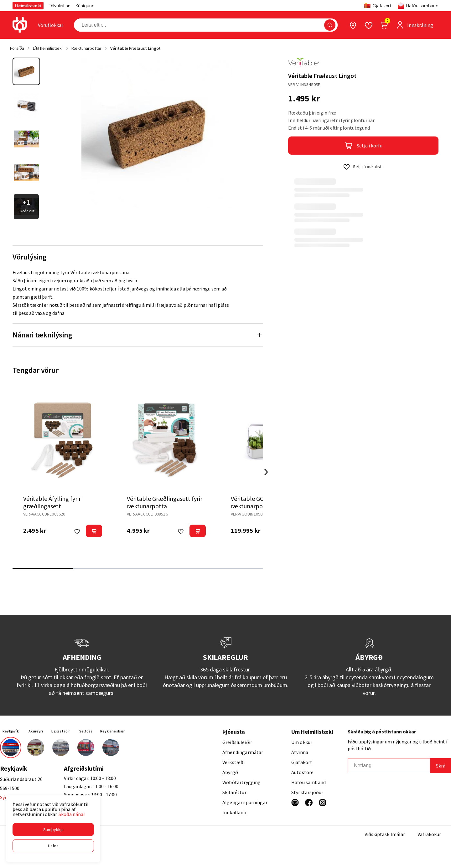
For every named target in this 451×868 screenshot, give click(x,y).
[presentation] (51, 25)
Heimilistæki (28, 6)
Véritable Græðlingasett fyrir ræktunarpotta (165, 502)
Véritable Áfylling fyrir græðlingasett (52, 502)
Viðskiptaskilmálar (385, 834)
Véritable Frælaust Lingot (135, 48)
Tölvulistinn (60, 6)
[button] (53, 829)
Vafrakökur (429, 834)
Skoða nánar (72, 814)
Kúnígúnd (85, 6)
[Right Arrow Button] (266, 472)
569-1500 (10, 788)
